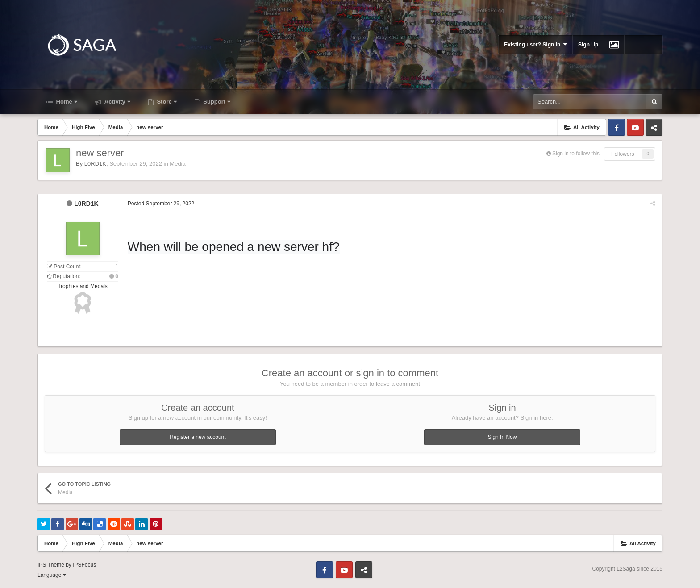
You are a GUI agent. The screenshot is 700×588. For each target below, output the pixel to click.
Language (52, 575)
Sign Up (588, 45)
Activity (117, 102)
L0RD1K (95, 164)
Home (66, 102)
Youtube (635, 127)
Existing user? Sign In (535, 44)
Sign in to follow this (576, 154)
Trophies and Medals (83, 286)
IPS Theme (51, 565)
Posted (160, 204)
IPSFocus (84, 565)
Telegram (654, 127)
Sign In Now (502, 437)
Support (216, 102)
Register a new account (198, 437)
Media (177, 164)
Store (166, 102)
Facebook (617, 127)
